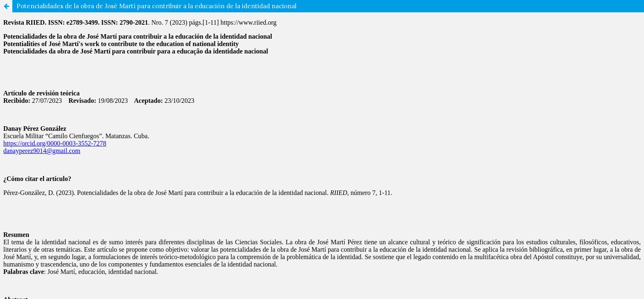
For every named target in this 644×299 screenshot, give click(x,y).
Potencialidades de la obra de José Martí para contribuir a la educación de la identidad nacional (156, 6)
